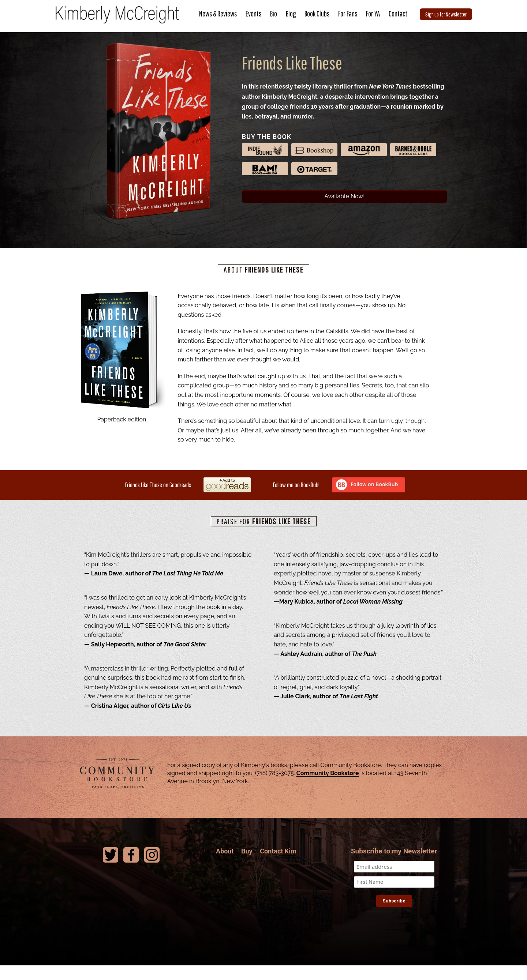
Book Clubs (317, 14)
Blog (291, 14)
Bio (274, 14)
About (225, 864)
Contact (398, 14)
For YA (373, 14)
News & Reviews (218, 14)
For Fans (348, 14)
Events (253, 14)
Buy (247, 864)
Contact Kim (278, 864)
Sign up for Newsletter (446, 14)
